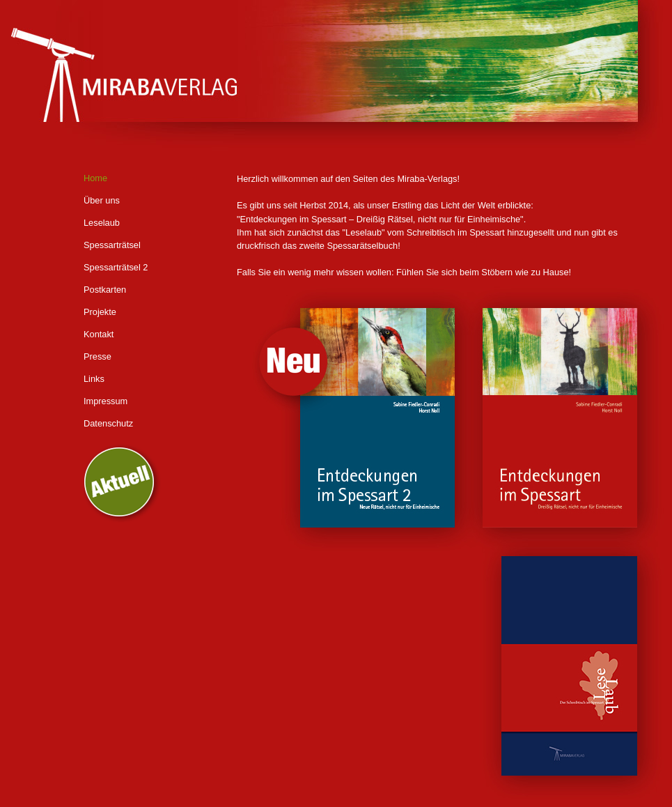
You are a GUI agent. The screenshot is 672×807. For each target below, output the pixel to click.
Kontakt (99, 334)
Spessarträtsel (112, 245)
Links (94, 379)
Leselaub (102, 223)
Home (95, 178)
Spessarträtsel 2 (116, 267)
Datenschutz (108, 423)
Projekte (100, 312)
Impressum (106, 401)
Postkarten (105, 290)
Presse (97, 356)
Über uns (102, 200)
